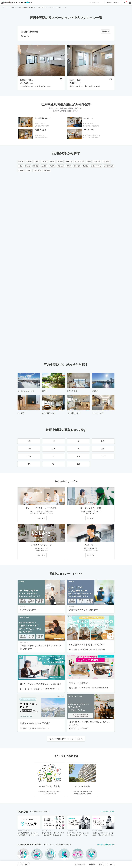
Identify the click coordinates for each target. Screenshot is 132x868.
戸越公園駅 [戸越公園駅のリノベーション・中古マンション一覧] (106, 162)
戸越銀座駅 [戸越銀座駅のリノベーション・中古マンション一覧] (97, 162)
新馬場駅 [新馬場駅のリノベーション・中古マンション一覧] (52, 162)
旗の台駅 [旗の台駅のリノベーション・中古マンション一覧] (44, 166)
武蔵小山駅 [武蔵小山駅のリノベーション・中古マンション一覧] (61, 166)
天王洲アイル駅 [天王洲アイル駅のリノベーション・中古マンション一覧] (79, 162)
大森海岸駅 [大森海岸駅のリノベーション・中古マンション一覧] (47, 170)
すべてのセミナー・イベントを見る (66, 739)
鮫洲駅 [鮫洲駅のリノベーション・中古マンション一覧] (37, 162)
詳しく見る (41, 518)
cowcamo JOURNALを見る (106, 845)
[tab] (41, 74)
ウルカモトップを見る (107, 812)
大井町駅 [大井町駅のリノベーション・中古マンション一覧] (21, 170)
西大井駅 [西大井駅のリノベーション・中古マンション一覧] (28, 166)
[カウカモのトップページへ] (16, 3)
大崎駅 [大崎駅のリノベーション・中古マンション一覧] (28, 170)
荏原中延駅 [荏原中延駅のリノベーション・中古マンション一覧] (77, 166)
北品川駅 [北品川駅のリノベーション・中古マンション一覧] (21, 162)
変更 (100, 864)
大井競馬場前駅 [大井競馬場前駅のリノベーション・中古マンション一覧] (109, 166)
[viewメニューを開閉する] (26, 864)
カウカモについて (95, 3)
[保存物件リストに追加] (61, 79)
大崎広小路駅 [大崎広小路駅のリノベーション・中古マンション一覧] (37, 170)
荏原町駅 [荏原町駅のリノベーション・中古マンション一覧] (86, 166)
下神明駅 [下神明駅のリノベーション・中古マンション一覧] (44, 162)
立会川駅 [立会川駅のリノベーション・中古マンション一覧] (60, 162)
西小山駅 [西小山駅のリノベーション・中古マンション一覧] (36, 166)
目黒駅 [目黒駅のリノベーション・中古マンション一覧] (69, 166)
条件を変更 (105, 32)
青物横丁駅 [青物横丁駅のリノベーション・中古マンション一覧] (69, 162)
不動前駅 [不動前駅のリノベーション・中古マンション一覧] (52, 166)
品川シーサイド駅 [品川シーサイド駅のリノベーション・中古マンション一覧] (96, 166)
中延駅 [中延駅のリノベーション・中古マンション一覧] (20, 166)
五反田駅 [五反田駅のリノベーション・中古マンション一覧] (29, 162)
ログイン (113, 3)
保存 (110, 864)
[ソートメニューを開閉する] (20, 864)
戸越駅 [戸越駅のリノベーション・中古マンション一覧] (89, 162)
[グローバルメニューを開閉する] (130, 3)
